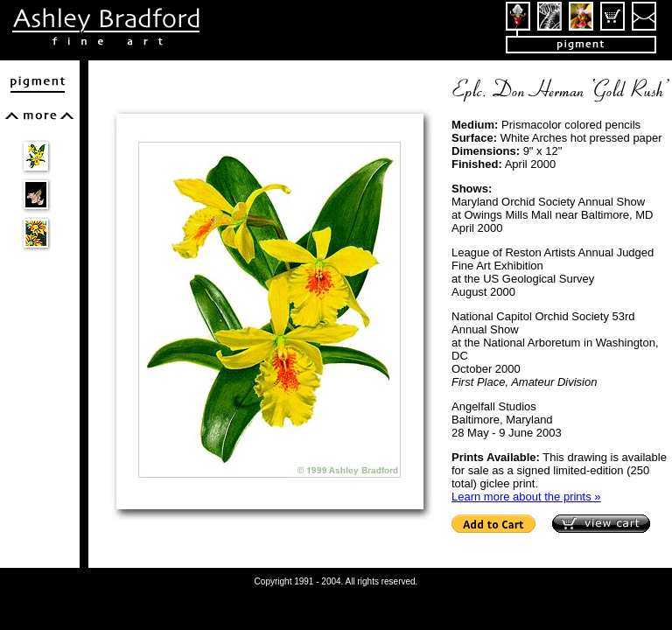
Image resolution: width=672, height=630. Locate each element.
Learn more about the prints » (526, 497)
